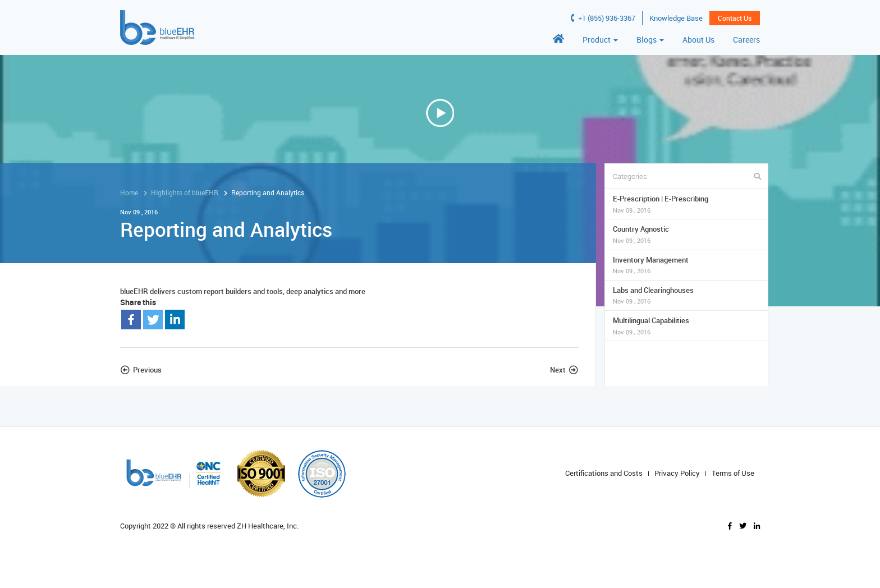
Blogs (650, 40)
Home (129, 192)
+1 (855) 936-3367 (603, 18)
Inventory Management (687, 265)
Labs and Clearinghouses (687, 295)
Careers (746, 40)
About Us (698, 40)
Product (600, 40)
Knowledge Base (676, 18)
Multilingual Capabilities (687, 326)
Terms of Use (733, 473)
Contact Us (735, 18)
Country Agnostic (687, 234)
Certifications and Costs (604, 473)
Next (558, 370)
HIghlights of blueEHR (185, 192)
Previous (147, 370)
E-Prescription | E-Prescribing (687, 204)
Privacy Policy (677, 473)
